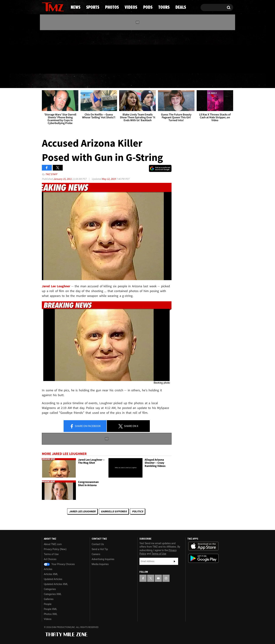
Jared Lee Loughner (56, 286)
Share (85, 426)
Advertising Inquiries (103, 559)
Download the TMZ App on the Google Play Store (203, 558)
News (50, 81)
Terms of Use (51, 554)
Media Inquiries (100, 564)
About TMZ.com (53, 544)
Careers (96, 554)
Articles (48, 569)
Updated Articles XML (56, 584)
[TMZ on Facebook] (45, 51)
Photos (108, 81)
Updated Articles (53, 579)
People (48, 604)
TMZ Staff (51, 174)
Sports (78, 81)
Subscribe (175, 561)
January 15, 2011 (63, 179)
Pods (165, 81)
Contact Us (98, 544)
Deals (218, 81)
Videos (138, 81)
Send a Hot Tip (100, 549)
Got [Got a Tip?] (53, 66)
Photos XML (51, 614)
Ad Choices (50, 559)
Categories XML (53, 594)
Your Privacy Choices (59, 564)
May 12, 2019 (109, 179)
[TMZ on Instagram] (63, 51)
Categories (50, 589)
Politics (137, 511)
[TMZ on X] (50, 51)
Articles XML (51, 574)
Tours (191, 81)
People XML (50, 609)
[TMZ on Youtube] (56, 51)
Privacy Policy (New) (55, 549)
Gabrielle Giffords (114, 511)
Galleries (49, 599)
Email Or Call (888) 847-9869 (83, 67)
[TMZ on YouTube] (158, 578)
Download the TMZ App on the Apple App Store (203, 546)
